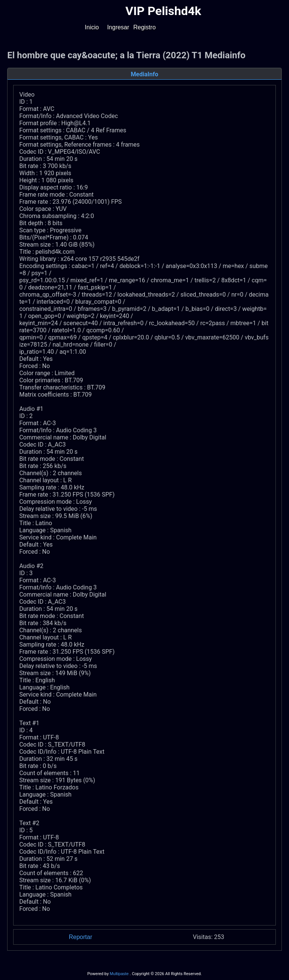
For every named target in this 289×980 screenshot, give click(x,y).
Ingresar (118, 27)
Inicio (92, 27)
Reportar (81, 937)
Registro (144, 27)
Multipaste (120, 974)
